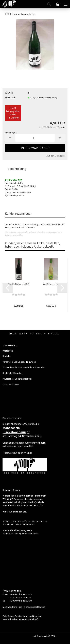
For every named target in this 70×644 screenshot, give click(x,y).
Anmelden (18, 235)
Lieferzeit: (11, 98)
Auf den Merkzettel (56, 156)
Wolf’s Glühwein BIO (19, 284)
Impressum (8, 351)
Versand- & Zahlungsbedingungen (19, 362)
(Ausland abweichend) (47, 98)
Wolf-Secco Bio (51, 284)
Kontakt (6, 356)
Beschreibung (17, 169)
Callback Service (11, 385)
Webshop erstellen (24, 636)
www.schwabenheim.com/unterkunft (20, 619)
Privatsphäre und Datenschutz (17, 379)
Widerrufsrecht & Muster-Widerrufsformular (24, 367)
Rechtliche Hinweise (12, 373)
